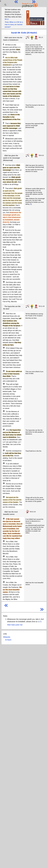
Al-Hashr (8, 640)
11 (4, 313)
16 (4, 430)
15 (4, 411)
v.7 (40, 622)
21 (4, 519)
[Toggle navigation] (5, 5)
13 (4, 371)
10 (4, 282)
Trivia (7, 22)
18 (4, 463)
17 (4, 450)
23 (4, 556)
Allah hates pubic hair (15, 625)
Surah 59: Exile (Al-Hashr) (24, 33)
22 (4, 541)
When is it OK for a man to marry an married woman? (14, 25)
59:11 (7, 19)
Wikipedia (7, 637)
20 (4, 497)
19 (4, 483)
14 (4, 384)
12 (4, 348)
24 (4, 582)
